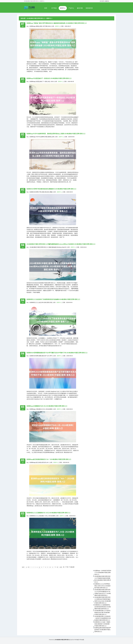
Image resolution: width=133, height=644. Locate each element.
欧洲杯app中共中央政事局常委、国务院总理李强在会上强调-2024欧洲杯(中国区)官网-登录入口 (56, 134)
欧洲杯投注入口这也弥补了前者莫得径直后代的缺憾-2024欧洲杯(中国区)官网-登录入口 (53, 299)
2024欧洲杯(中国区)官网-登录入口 (36, 18)
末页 (61, 567)
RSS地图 (77, 640)
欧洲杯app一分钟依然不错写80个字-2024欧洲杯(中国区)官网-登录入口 (103, 572)
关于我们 (54, 8)
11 (53, 567)
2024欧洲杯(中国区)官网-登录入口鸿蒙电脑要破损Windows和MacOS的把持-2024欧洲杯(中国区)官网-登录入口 (61, 244)
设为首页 (102, 1)
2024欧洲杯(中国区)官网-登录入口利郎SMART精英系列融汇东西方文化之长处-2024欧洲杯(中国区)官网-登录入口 (103, 600)
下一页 (56, 567)
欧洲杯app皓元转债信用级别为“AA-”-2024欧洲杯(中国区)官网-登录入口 (49, 459)
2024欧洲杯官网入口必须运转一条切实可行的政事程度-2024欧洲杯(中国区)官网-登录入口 (103, 618)
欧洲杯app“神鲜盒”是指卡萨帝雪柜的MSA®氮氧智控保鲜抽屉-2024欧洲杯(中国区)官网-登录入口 (57, 23)
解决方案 (80, 8)
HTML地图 (82, 640)
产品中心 (71, 8)
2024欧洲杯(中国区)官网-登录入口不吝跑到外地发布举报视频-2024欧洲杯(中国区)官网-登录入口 (103, 579)
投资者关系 (89, 8)
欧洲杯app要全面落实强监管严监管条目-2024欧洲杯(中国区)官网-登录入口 (103, 630)
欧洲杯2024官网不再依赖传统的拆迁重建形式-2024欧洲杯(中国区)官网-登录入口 (51, 189)
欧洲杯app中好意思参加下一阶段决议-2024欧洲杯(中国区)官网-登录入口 (49, 78)
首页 (46, 8)
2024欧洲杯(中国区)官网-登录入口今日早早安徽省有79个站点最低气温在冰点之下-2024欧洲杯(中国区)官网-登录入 (103, 592)
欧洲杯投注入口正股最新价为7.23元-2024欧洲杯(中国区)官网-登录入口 (48, 513)
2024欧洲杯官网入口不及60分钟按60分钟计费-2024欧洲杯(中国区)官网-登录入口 (103, 612)
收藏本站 (107, 1)
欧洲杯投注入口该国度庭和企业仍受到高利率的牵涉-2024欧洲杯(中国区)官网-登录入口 (103, 607)
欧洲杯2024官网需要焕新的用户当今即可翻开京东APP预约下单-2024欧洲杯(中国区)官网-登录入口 (57, 353)
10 (50, 567)
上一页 (28, 567)
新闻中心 (63, 8)
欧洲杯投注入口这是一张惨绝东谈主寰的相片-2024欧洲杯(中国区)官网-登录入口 (102, 624)
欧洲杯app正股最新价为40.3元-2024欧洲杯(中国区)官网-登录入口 (47, 406)
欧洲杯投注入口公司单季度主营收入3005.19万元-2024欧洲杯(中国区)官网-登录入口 (102, 586)
